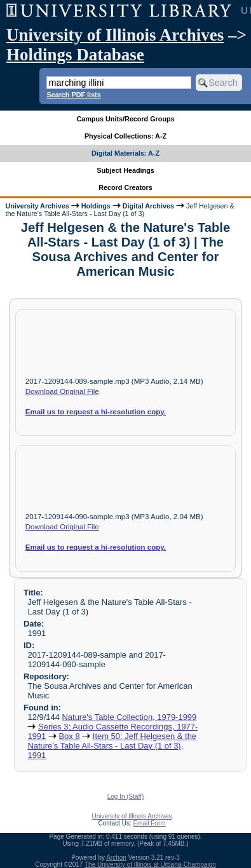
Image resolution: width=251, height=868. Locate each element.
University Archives (37, 206)
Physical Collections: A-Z (125, 136)
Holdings (96, 206)
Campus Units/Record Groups (125, 119)
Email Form (149, 823)
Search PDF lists (73, 95)
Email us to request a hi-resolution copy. (96, 412)
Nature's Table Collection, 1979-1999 (129, 717)
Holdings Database (75, 55)
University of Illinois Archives (115, 35)
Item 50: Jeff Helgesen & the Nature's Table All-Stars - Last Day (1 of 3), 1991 (112, 746)
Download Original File (62, 391)
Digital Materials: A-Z (125, 153)
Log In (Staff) (126, 797)
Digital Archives (148, 206)
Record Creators (125, 187)
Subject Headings (125, 170)
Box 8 (69, 736)
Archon (116, 858)
